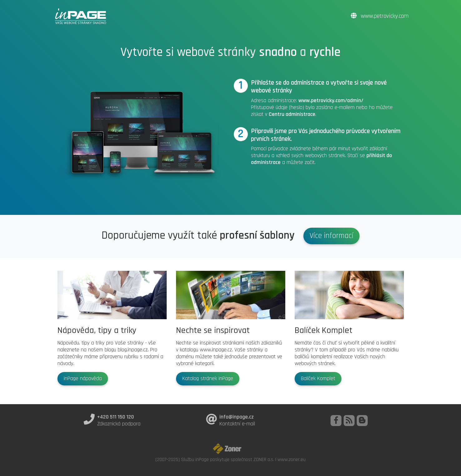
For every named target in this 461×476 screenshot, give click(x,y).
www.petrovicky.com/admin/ (331, 101)
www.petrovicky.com (380, 16)
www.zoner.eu (292, 459)
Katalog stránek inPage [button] (208, 379)
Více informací (331, 236)
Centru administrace (292, 114)
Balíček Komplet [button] (318, 379)
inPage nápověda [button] (83, 379)
